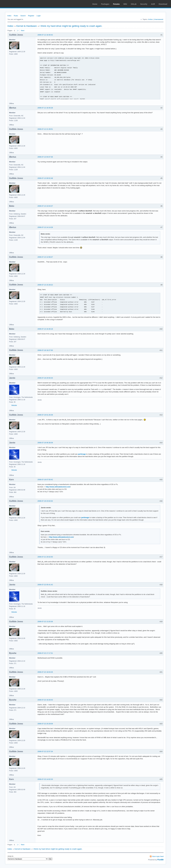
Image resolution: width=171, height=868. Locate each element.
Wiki (125, 4)
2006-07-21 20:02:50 (45, 557)
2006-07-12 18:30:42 (45, 35)
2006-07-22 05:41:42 (45, 585)
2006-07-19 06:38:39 (45, 443)
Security (144, 4)
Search (23, 16)
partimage (82, 454)
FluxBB (160, 860)
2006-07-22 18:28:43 (45, 700)
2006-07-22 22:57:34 (45, 751)
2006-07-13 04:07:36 (45, 157)
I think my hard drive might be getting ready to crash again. (71, 26)
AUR (153, 4)
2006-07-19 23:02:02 (45, 501)
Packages (105, 4)
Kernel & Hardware (27, 26)
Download (163, 4)
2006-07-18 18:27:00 (45, 350)
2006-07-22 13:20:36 (45, 622)
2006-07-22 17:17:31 (45, 653)
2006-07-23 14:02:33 (45, 779)
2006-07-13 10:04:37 (45, 206)
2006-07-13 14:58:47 (45, 257)
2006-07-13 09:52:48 (45, 178)
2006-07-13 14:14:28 (45, 227)
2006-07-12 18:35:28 (45, 108)
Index (9, 16)
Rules (16, 16)
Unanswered (159, 19)
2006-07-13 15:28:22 (45, 285)
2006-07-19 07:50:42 (45, 480)
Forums (116, 4)
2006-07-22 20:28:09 (45, 724)
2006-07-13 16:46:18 (45, 329)
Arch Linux (14, 4)
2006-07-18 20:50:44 (45, 378)
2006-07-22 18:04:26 (45, 672)
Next (23, 31)
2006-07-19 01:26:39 (45, 415)
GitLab (134, 4)
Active (150, 19)
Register (31, 16)
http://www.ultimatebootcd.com (58, 487)
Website (14, 405)
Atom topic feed (158, 856)
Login (39, 16)
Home (95, 4)
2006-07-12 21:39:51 (45, 129)
